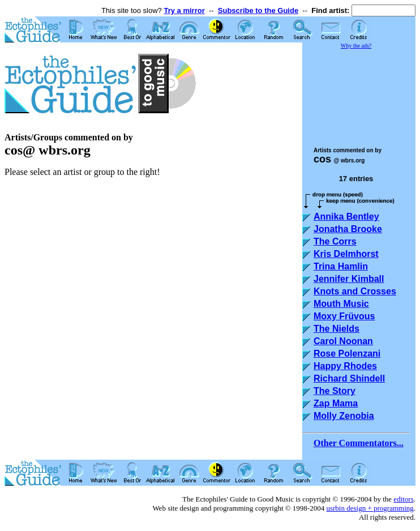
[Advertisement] (359, 93)
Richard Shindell (349, 378)
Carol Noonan (343, 341)
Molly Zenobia (344, 416)
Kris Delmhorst (346, 254)
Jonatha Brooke (348, 229)
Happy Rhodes (345, 366)
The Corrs (335, 241)
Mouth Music (341, 304)
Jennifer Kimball (349, 279)
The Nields (337, 329)
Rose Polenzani (347, 354)
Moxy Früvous (344, 316)
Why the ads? (356, 46)
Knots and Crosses (355, 291)
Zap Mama (336, 403)
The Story (335, 391)
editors (403, 499)
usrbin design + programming (370, 508)
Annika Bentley (346, 217)
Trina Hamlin (341, 266)
